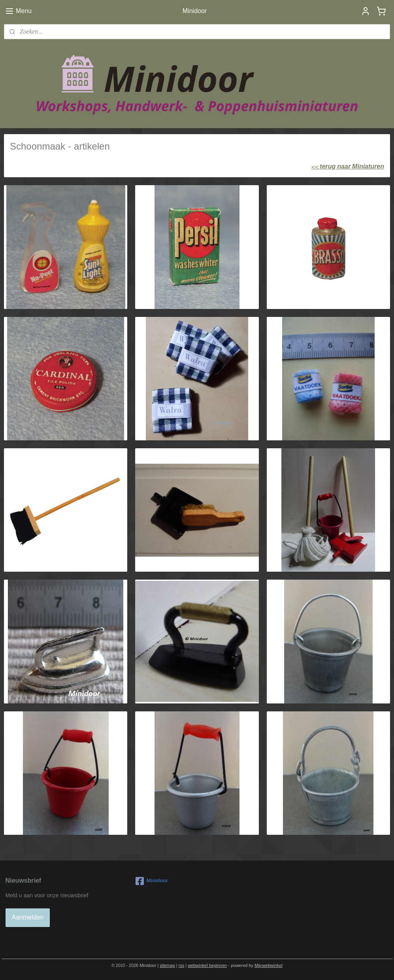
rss (182, 966)
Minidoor (152, 881)
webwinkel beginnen (207, 966)
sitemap (167, 966)
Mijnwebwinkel (269, 966)
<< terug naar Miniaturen (348, 166)
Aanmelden (28, 917)
